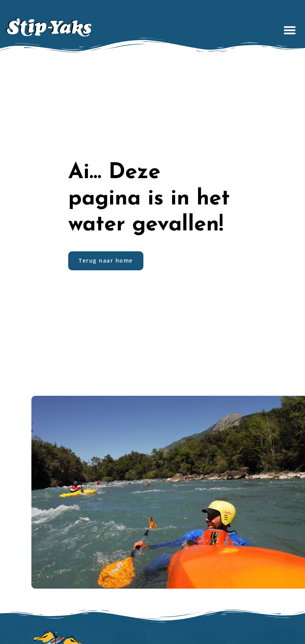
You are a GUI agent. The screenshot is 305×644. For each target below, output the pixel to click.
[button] (290, 30)
